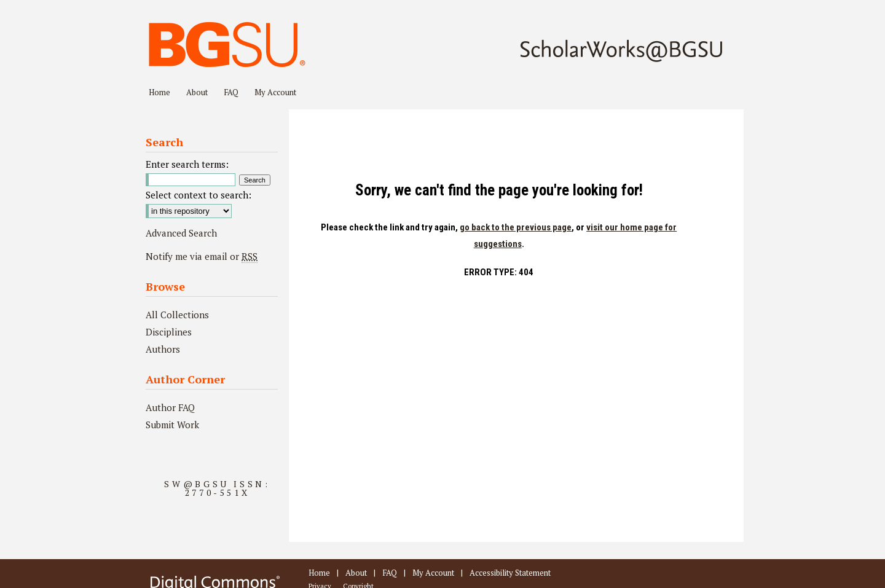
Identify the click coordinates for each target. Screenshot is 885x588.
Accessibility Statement (510, 573)
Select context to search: (199, 195)
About (356, 573)
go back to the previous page (516, 227)
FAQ (390, 573)
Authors (163, 349)
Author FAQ (170, 407)
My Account (433, 573)
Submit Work (172, 425)
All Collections (177, 315)
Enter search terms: (187, 164)
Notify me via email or (202, 256)
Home (319, 573)
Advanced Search (181, 233)
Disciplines (169, 332)
